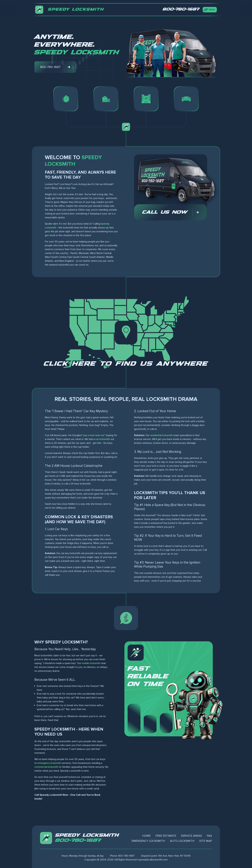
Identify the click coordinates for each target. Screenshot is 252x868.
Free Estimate (166, 836)
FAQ (209, 836)
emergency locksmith (49, 763)
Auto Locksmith (182, 841)
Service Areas (191, 836)
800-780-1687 (78, 840)
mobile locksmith (91, 663)
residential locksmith (161, 435)
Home (146, 836)
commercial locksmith (46, 767)
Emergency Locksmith (148, 841)
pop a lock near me (94, 435)
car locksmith (103, 439)
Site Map (206, 841)
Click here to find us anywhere (126, 364)
